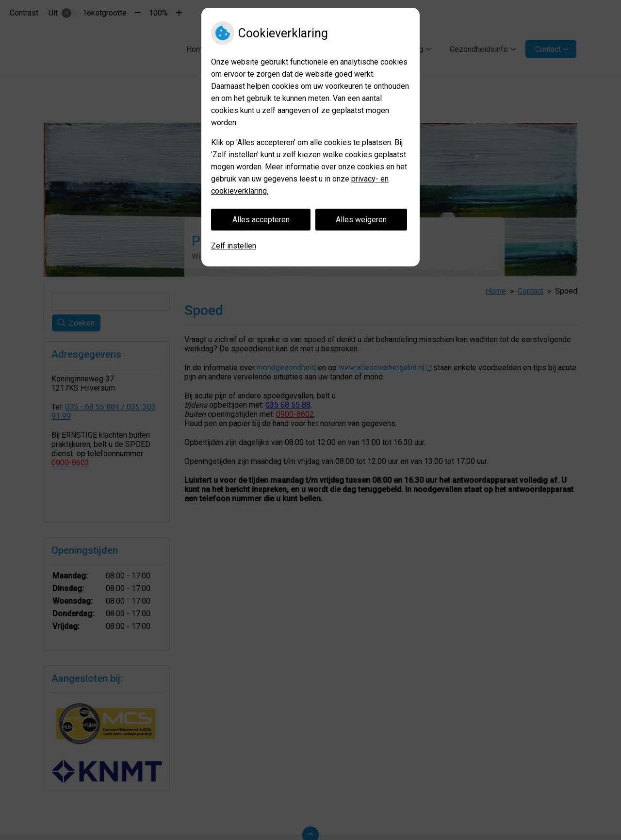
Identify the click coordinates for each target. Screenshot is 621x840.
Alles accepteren (261, 220)
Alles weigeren (361, 220)
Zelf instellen (234, 246)
